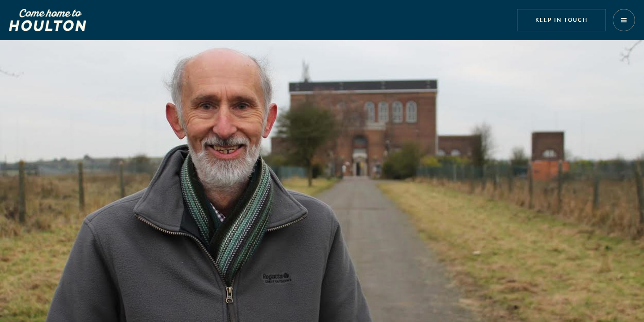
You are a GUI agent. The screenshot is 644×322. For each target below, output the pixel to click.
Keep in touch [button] (561, 19)
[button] (624, 20)
